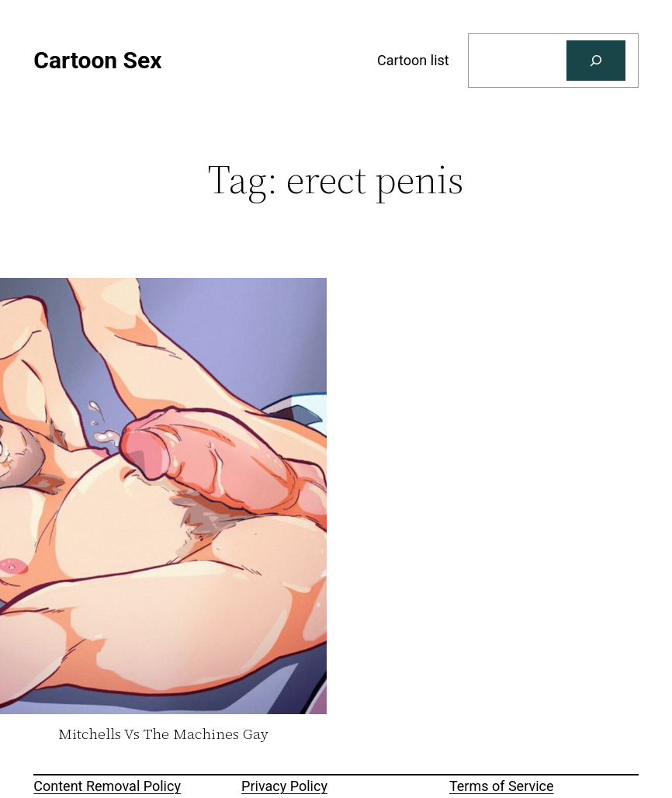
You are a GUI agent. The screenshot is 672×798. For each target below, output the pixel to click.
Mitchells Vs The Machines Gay (163, 734)
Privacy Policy (284, 786)
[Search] (596, 61)
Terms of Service (502, 786)
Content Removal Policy (107, 786)
